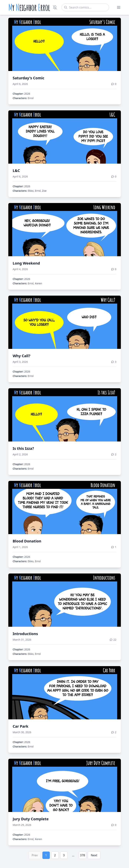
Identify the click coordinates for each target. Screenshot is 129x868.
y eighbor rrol (29, 7)
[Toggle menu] (119, 7)
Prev (35, 855)
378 (82, 855)
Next (94, 855)
